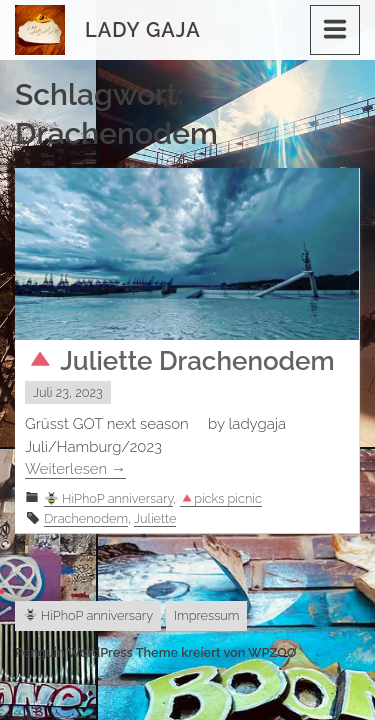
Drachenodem (86, 518)
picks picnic (221, 498)
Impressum (206, 615)
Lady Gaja (143, 30)
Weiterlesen (75, 469)
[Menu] (335, 30)
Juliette (155, 518)
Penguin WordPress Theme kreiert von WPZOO (155, 652)
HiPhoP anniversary (109, 498)
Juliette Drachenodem (181, 361)
